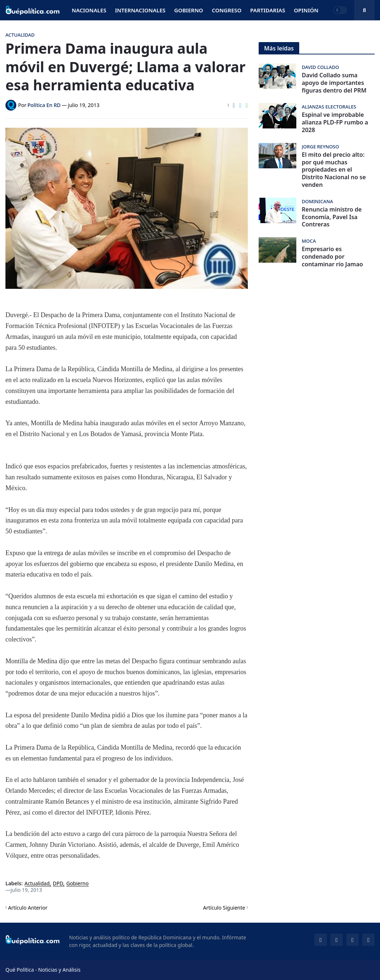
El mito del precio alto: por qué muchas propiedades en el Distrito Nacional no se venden (334, 170)
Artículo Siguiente (224, 908)
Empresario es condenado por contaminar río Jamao (332, 257)
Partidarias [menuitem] (268, 10)
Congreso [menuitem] (227, 10)
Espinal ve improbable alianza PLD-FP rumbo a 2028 (335, 122)
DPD (58, 884)
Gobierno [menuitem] (189, 10)
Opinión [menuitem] (306, 10)
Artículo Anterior (28, 908)
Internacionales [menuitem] (140, 10)
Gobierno (78, 884)
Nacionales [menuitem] (89, 10)
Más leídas (279, 48)
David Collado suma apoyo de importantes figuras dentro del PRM (334, 83)
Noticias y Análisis (59, 970)
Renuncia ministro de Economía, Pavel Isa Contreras (332, 217)
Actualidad (37, 884)
